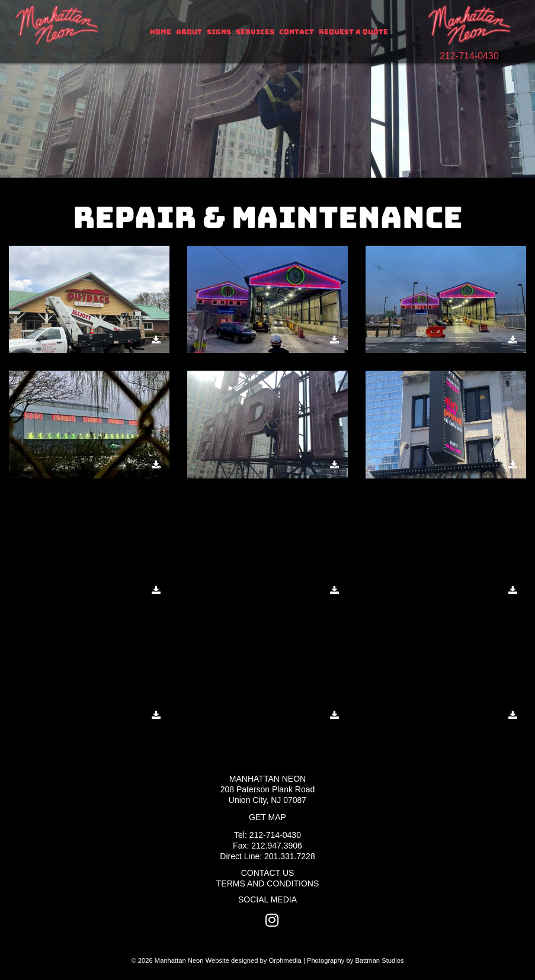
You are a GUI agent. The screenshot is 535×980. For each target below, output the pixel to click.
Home (161, 32)
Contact (297, 32)
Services (255, 32)
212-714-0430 (469, 56)
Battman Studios (379, 960)
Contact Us (268, 873)
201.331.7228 (290, 856)
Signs (219, 32)
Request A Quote (353, 32)
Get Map (267, 817)
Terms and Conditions (267, 883)
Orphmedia (285, 960)
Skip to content (48, 7)
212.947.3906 (277, 846)
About (189, 32)
